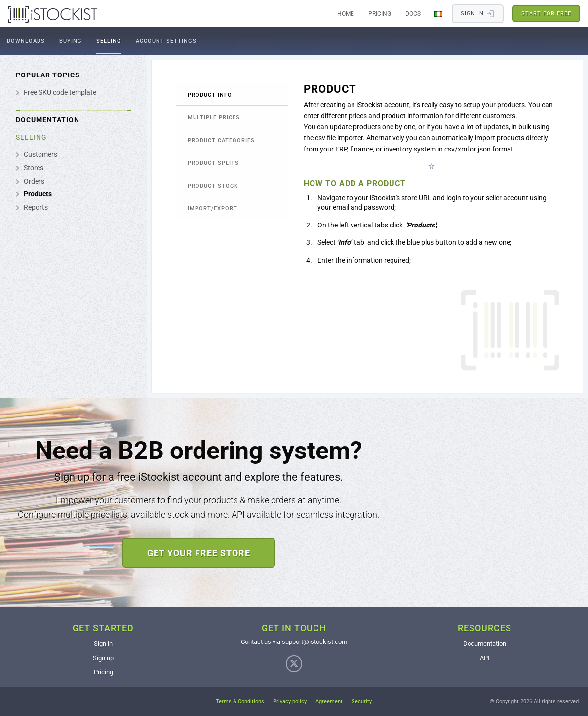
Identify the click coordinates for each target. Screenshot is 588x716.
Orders (34, 181)
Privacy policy (290, 701)
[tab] (232, 95)
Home (346, 14)
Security (362, 701)
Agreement (329, 701)
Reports (36, 207)
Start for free (546, 14)
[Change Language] (438, 14)
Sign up (103, 658)
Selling (109, 41)
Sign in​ (478, 14)
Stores (34, 168)
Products (38, 194)
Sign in (103, 644)
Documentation (485, 644)
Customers (40, 154)
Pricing (380, 14)
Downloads (26, 41)
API (485, 658)
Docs (413, 14)
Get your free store (199, 553)
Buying (71, 41)
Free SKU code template (60, 92)
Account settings (166, 41)
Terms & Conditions (240, 701)
